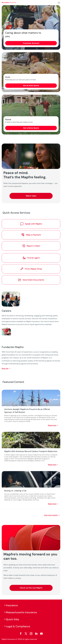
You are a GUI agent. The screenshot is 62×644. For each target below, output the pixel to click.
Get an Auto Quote (31, 86)
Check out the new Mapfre (31, 588)
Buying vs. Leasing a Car (15, 491)
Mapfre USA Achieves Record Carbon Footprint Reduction (31, 451)
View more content (51, 515)
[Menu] (59, 3)
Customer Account (31, 43)
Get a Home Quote (31, 128)
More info (5, 368)
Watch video (31, 196)
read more (52, 425)
